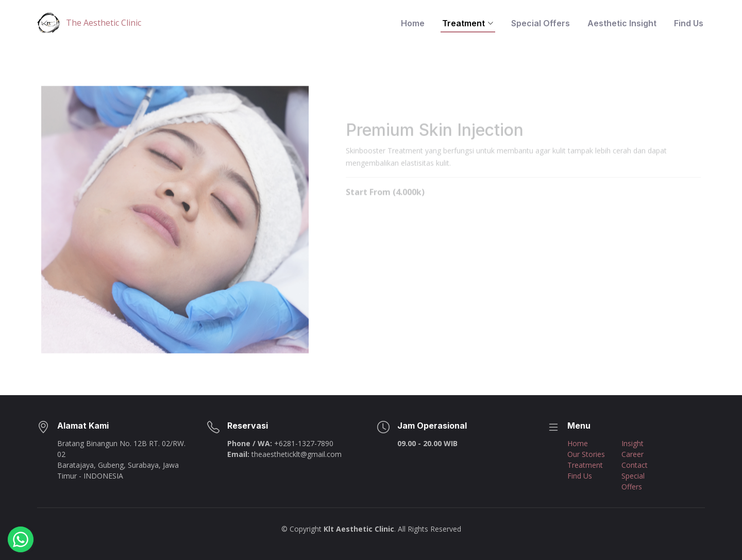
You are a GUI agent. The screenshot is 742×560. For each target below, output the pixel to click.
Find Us (689, 23)
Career (633, 454)
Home (413, 23)
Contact (635, 465)
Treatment (585, 465)
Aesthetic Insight (622, 23)
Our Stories (586, 454)
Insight (633, 443)
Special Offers (541, 23)
